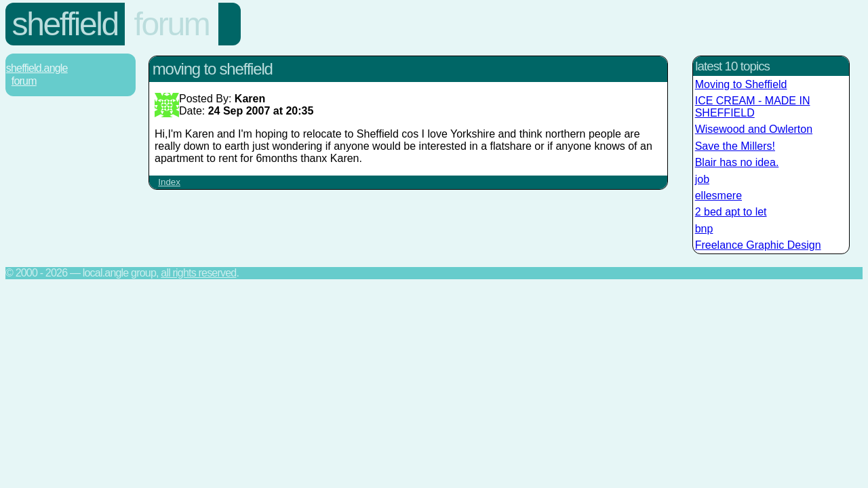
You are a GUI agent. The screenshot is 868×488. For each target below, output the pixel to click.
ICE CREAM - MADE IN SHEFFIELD (753, 107)
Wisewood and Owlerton (754, 129)
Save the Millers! (735, 146)
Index (169, 182)
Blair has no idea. (737, 162)
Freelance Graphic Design (758, 245)
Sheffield (65, 24)
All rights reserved (198, 273)
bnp (704, 229)
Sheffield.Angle (37, 68)
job (702, 179)
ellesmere (718, 196)
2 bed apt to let (731, 212)
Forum (172, 24)
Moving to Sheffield (741, 84)
